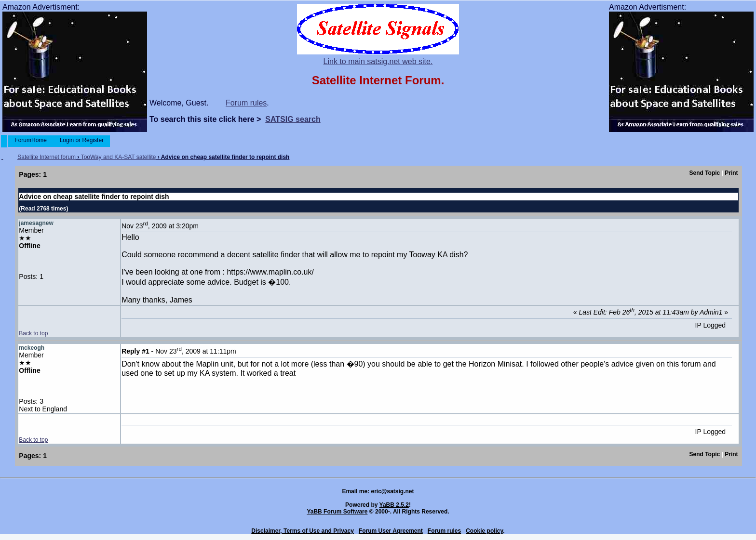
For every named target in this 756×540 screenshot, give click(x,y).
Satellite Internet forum (47, 157)
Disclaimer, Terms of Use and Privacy (303, 531)
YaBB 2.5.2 (394, 505)
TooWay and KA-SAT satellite (119, 157)
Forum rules (246, 103)
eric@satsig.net (392, 491)
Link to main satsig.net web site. (378, 61)
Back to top (33, 333)
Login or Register (81, 140)
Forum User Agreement (391, 531)
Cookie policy (484, 531)
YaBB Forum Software (337, 512)
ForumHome (31, 140)
